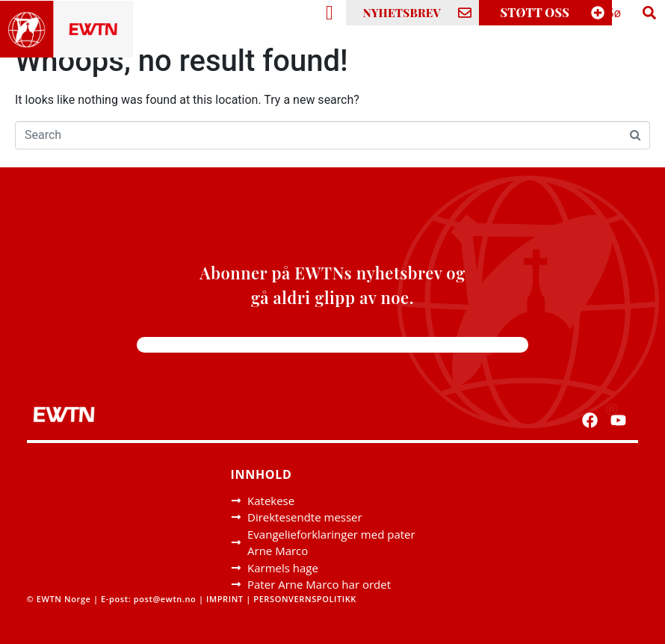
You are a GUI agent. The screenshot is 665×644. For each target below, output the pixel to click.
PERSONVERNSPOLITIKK (305, 599)
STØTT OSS (535, 12)
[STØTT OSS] (598, 13)
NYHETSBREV (402, 13)
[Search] (649, 13)
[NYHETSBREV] (465, 13)
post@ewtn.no (165, 599)
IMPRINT (225, 599)
